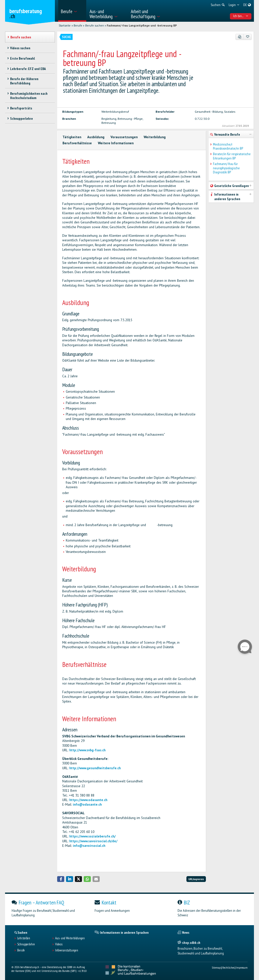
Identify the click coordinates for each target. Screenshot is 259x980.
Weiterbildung (155, 137)
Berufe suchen (95, 26)
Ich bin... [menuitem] (241, 16)
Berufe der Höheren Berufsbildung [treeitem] (24, 81)
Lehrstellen (24, 938)
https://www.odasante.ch (88, 800)
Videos (59, 944)
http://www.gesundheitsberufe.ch (95, 768)
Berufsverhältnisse (77, 143)
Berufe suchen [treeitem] (21, 37)
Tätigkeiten (72, 137)
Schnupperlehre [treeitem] (21, 119)
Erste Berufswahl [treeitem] (23, 58)
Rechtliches (228, 967)
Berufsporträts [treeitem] (21, 108)
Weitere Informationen (116, 143)
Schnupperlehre (26, 944)
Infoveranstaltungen (67, 950)
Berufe (78, 26)
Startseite (65, 26)
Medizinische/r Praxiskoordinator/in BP (228, 147)
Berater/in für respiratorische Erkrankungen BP (232, 156)
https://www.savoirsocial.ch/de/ (93, 841)
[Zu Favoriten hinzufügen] (247, 37)
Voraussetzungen (124, 137)
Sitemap (216, 967)
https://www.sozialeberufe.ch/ (92, 836)
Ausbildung (96, 137)
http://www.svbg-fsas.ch (87, 750)
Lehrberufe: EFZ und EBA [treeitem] (28, 69)
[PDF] (240, 37)
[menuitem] (72, 11)
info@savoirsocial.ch (89, 846)
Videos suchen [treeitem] (20, 48)
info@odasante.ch (87, 804)
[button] (61, 879)
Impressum (242, 967)
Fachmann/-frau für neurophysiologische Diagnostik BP (226, 168)
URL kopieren (196, 879)
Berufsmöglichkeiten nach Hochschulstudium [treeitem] (29, 96)
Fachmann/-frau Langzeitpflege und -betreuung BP (142, 26)
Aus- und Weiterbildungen (70, 938)
